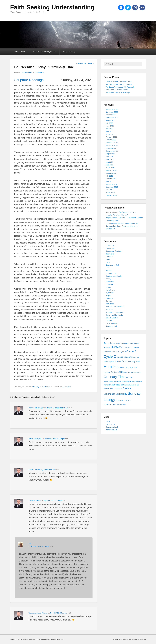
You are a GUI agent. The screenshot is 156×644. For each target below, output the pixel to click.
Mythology (110, 293)
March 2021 (110, 168)
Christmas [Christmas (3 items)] (127, 347)
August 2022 (110, 120)
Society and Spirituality (114, 315)
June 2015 (110, 190)
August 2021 (110, 154)
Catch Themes (140, 639)
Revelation (110, 304)
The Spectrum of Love (127, 212)
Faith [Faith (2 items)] (120, 362)
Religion (109, 301)
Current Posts (20, 52)
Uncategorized (111, 326)
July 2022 (109, 123)
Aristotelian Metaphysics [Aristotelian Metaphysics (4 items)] (121, 343)
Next (91, 64)
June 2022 (110, 126)
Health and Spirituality (114, 276)
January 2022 (111, 140)
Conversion (110, 254)
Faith (108, 268)
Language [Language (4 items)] (129, 367)
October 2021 (111, 148)
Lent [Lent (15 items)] (120, 372)
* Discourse (110, 245)
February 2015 (111, 195)
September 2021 (112, 151)
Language (109, 284)
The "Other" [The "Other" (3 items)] (120, 400)
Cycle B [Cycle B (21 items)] (131, 351)
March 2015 (110, 193)
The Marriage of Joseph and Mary (119, 81)
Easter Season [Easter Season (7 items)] (124, 357)
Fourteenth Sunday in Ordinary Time (125, 223)
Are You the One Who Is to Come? (119, 84)
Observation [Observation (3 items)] (137, 372)
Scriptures (110, 309)
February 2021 (111, 170)
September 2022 (112, 118)
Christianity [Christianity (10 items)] (116, 347)
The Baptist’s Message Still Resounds (120, 87)
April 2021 (110, 165)
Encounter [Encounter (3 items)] (135, 357)
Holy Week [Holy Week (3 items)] (136, 362)
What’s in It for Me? (121, 215)
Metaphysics (110, 290)
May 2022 (109, 129)
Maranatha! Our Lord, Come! (117, 90)
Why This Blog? (70, 52)
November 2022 (112, 112)
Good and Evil (111, 273)
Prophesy (109, 298)
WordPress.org (111, 430)
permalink (67, 387)
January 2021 (111, 173)
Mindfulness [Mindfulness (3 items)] (127, 372)
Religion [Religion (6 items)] (128, 381)
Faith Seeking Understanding (52, 7)
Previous (81, 64)
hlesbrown (39, 72)
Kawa (31, 470)
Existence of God (112, 265)
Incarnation (110, 282)
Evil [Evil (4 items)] (116, 362)
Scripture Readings (29, 80)
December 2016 (112, 184)
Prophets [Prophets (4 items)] (130, 377)
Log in (108, 421)
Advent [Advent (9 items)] (107, 343)
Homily (36, 387)
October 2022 (111, 115)
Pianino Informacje (36, 408)
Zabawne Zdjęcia (35, 501)
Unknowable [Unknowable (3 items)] (121, 405)
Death (108, 259)
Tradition (109, 321)
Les (30, 543)
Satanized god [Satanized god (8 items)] (117, 385)
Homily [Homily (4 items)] (122, 367)
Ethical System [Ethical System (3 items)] (109, 362)
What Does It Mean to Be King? (118, 92)
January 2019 (111, 179)
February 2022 (111, 137)
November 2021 (112, 145)
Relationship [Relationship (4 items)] (119, 381)
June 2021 (110, 159)
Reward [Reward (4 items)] (107, 385)
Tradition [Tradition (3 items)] (128, 400)
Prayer (108, 295)
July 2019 (109, 176)
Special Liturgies (112, 318)
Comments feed (112, 427)
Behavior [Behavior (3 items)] (107, 347)
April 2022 (110, 131)
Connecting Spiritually (114, 251)
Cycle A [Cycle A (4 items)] (123, 352)
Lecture (108, 287)
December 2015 (112, 187)
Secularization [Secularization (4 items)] (131, 385)
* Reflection (110, 248)
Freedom (109, 271)
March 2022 (110, 134)
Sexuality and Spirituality (115, 312)
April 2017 (110, 182)
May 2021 (109, 162)
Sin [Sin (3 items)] (138, 385)
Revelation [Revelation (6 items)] (137, 381)
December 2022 (112, 109)
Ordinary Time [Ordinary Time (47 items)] (115, 377)
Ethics (108, 262)
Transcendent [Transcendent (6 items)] (110, 404)
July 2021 (109, 157)
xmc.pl (108, 215)
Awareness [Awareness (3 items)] (135, 343)
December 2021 (112, 143)
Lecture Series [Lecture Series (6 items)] (110, 372)
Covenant (109, 257)
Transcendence (112, 323)
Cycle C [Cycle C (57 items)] (110, 356)
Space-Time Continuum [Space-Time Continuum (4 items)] (113, 389)
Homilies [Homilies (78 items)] (111, 367)
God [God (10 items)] (124, 361)
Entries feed (110, 424)
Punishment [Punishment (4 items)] (108, 381)
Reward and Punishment (115, 307)
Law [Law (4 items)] (135, 367)
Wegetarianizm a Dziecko (38, 613)
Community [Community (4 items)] (115, 352)
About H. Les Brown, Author (44, 52)
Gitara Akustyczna (35, 439)
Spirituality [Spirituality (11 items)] (121, 394)
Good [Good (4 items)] (129, 362)
